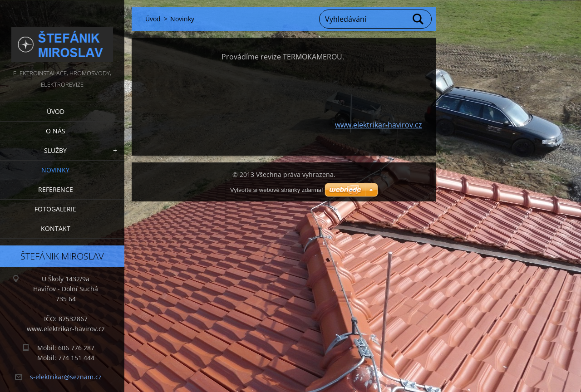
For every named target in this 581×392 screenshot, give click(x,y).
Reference (56, 189)
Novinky (55, 170)
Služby (55, 150)
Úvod (56, 111)
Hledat (419, 19)
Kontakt (56, 228)
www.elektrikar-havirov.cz (379, 125)
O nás (56, 131)
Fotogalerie (55, 209)
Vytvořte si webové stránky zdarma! (277, 190)
